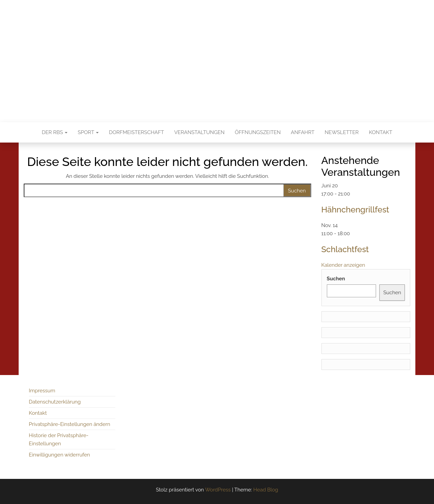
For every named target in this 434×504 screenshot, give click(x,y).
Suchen (336, 279)
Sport (88, 132)
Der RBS (55, 132)
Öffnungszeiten (258, 132)
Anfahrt (303, 132)
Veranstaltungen (200, 132)
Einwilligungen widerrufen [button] (59, 455)
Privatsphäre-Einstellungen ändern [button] (70, 424)
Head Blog (266, 490)
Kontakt (381, 132)
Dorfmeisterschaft (136, 132)
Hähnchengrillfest (355, 210)
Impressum (42, 391)
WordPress (218, 490)
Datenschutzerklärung (55, 402)
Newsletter (342, 132)
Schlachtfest (345, 249)
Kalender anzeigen (343, 265)
